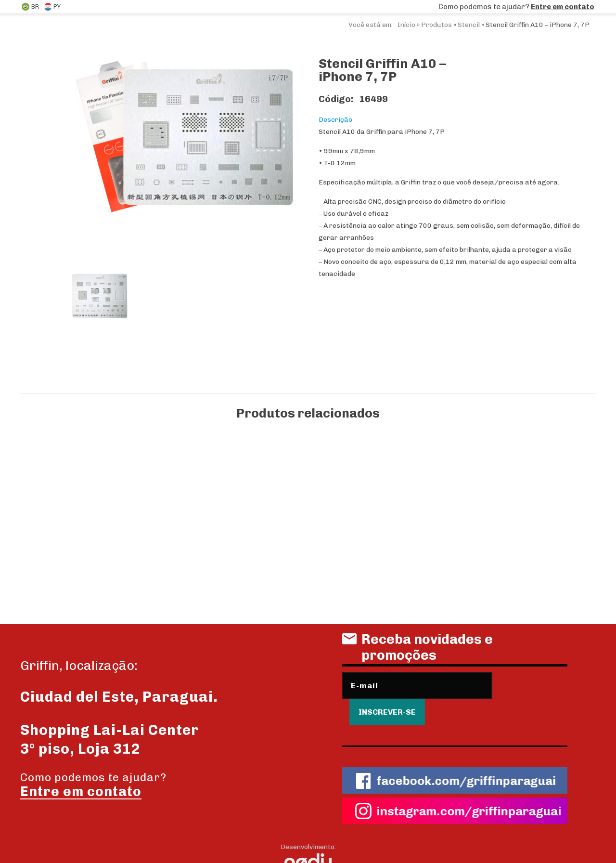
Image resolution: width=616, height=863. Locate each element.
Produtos (436, 25)
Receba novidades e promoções (417, 651)
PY (52, 7)
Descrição (335, 120)
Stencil (469, 25)
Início (406, 25)
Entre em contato (563, 7)
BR (30, 7)
